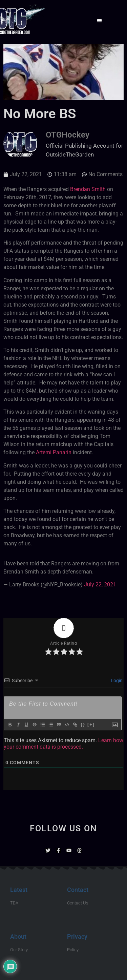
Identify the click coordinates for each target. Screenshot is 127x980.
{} (83, 724)
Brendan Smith (88, 189)
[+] (91, 724)
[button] (99, 20)
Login (116, 681)
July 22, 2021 (100, 585)
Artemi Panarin (54, 452)
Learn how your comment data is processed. (63, 744)
